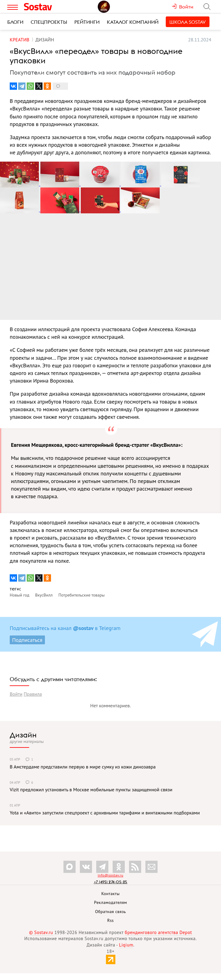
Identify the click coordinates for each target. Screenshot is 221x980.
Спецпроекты (49, 22)
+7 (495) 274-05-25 (111, 882)
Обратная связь (110, 912)
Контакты (111, 894)
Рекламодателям (110, 902)
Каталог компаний (133, 22)
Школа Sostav (188, 22)
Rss (110, 920)
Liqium (126, 945)
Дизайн (23, 735)
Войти (16, 694)
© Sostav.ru (41, 932)
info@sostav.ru (110, 875)
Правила (33, 694)
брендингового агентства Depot (158, 932)
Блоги (15, 22)
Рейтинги (87, 22)
